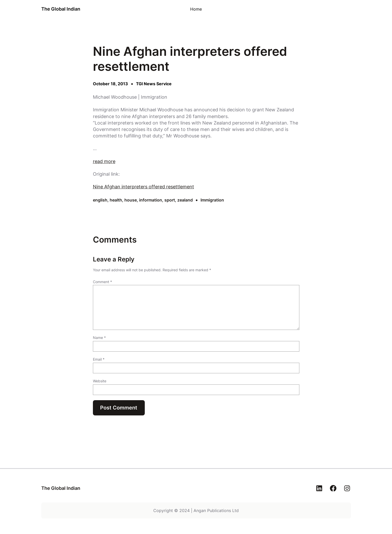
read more (104, 161)
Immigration (212, 200)
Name (99, 338)
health (116, 200)
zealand (185, 200)
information (151, 200)
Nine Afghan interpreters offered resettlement (143, 187)
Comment (102, 282)
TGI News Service (154, 84)
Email (99, 359)
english (100, 200)
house (131, 200)
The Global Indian (61, 9)
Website (100, 381)
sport (170, 200)
